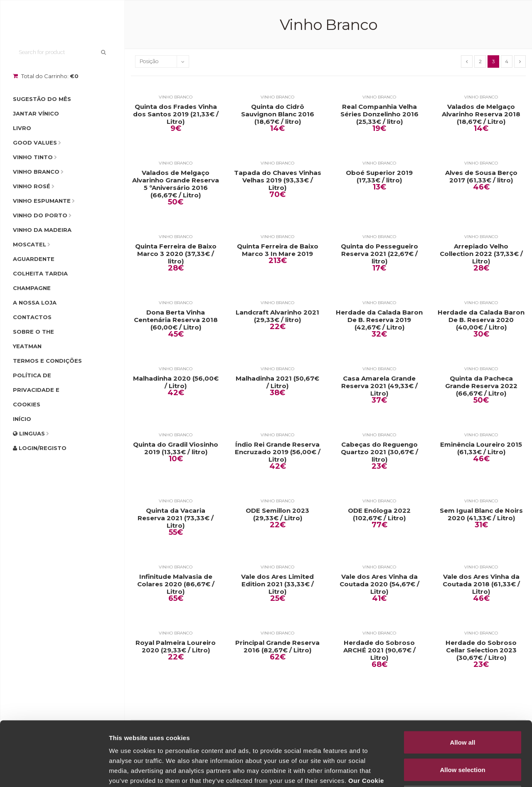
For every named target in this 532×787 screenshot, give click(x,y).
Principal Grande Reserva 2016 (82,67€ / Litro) (277, 647)
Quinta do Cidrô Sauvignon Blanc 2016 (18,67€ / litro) (278, 114)
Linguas (29, 433)
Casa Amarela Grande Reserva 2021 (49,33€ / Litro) (379, 386)
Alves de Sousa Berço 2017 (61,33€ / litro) (481, 177)
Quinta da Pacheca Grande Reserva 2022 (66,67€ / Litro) (481, 386)
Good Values (35, 143)
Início (22, 419)
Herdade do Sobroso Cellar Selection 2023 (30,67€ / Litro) (481, 650)
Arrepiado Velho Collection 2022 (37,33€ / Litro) (481, 254)
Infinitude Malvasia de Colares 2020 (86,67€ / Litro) (176, 584)
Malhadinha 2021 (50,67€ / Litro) (277, 382)
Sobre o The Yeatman (33, 339)
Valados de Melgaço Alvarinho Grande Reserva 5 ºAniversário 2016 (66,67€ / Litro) (176, 184)
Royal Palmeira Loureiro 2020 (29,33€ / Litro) (176, 647)
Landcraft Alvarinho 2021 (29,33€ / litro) (277, 316)
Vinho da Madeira (42, 230)
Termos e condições (47, 361)
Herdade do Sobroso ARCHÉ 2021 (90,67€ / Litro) (379, 650)
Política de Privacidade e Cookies (36, 390)
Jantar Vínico (36, 113)
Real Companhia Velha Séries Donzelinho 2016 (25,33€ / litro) (379, 114)
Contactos (32, 317)
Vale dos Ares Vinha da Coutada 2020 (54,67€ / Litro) (379, 584)
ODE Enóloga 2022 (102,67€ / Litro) (379, 514)
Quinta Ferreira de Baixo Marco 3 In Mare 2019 (278, 250)
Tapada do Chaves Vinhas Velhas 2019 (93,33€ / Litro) (278, 180)
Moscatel (30, 244)
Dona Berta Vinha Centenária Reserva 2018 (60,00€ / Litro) (176, 320)
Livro (22, 128)
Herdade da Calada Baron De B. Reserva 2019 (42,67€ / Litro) (379, 320)
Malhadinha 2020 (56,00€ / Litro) (176, 382)
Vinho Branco (36, 172)
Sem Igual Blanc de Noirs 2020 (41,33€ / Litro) (481, 514)
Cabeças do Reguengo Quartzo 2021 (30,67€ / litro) (379, 452)
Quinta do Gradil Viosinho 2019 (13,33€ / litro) (176, 448)
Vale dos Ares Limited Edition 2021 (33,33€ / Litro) (277, 584)
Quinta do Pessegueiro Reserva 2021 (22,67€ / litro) (379, 254)
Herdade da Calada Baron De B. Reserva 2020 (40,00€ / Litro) (481, 320)
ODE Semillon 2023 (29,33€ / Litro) (277, 514)
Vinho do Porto (40, 215)
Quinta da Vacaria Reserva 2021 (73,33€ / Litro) (176, 518)
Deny (463, 732)
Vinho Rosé (32, 186)
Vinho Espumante (42, 201)
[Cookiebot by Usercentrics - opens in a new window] (54, 771)
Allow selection (462, 705)
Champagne (32, 288)
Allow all (463, 678)
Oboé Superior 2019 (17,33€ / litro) (379, 177)
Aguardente (34, 259)
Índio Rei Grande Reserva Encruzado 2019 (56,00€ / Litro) (278, 452)
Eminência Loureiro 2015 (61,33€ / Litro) (481, 448)
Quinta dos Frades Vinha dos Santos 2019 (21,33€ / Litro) (176, 114)
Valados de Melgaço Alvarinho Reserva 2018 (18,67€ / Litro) (481, 114)
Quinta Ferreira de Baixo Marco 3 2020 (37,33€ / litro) (176, 254)
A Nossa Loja (35, 303)
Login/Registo (40, 448)
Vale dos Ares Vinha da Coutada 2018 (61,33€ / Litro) (481, 584)
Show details (436, 771)
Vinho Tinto (33, 157)
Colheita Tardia (40, 273)
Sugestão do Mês (42, 99)
